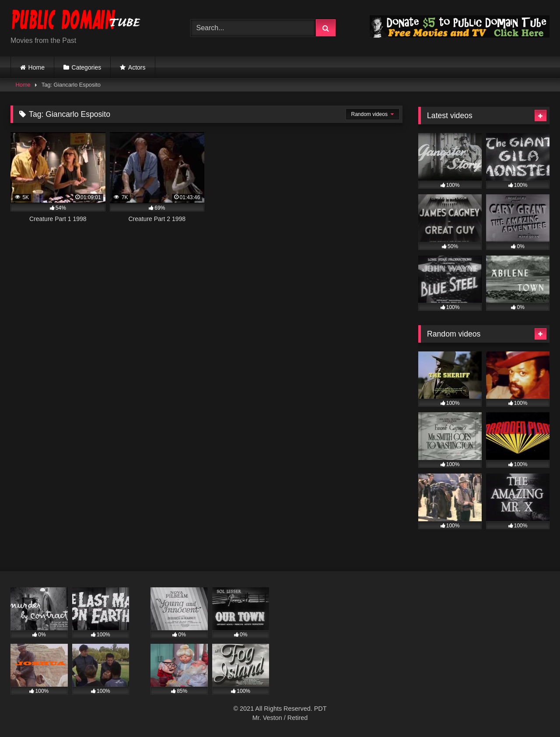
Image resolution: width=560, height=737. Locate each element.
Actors (137, 67)
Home (37, 67)
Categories (87, 67)
